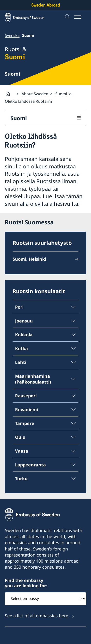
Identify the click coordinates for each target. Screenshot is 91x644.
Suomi (61, 94)
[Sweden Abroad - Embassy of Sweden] (29, 17)
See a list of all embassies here (37, 615)
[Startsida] (10, 94)
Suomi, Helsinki (29, 259)
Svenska (12, 35)
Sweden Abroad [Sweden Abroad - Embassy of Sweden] (46, 5)
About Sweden (35, 94)
